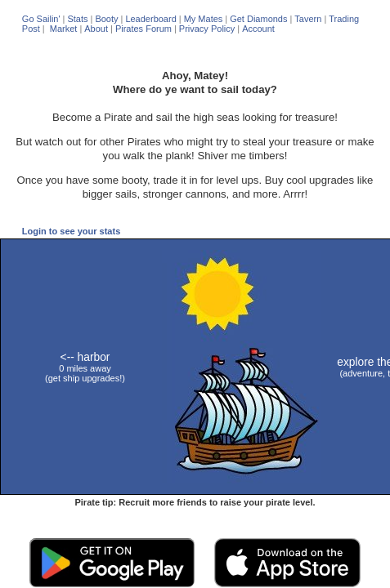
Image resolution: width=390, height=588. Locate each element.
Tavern (308, 19)
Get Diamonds (258, 19)
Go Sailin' (41, 19)
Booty (106, 19)
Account (258, 29)
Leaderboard (150, 19)
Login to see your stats (71, 231)
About (96, 29)
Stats (77, 19)
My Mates (204, 19)
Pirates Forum (143, 29)
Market (63, 29)
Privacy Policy (207, 29)
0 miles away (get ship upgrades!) (85, 368)
